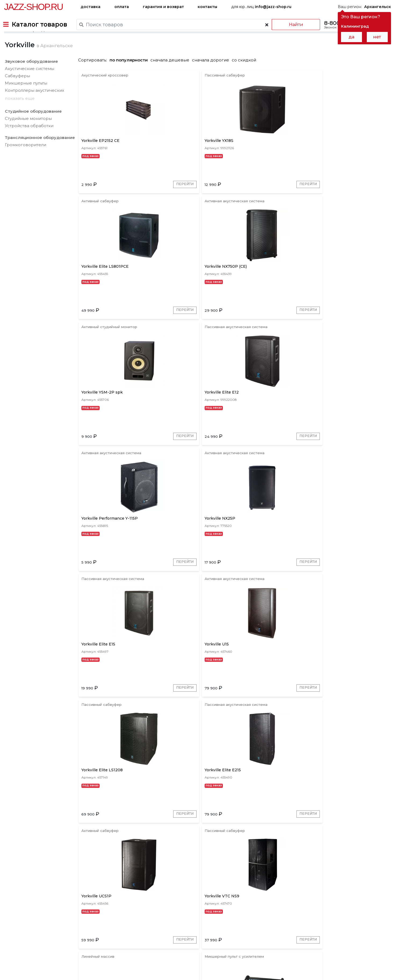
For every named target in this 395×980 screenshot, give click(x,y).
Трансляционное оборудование (39, 156)
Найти (290, 25)
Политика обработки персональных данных (46, 972)
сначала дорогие (212, 78)
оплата (122, 7)
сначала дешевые (172, 78)
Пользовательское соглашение (34, 966)
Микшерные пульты (25, 101)
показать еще (19, 117)
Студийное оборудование (32, 130)
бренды (222, 943)
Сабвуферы (17, 94)
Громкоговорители (25, 163)
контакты (207, 7)
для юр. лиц (261, 7)
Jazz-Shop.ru (33, 7)
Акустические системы (29, 87)
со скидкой (246, 78)
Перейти (139, 210)
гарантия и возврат (163, 7)
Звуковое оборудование (31, 80)
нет (377, 37)
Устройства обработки (28, 144)
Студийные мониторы (28, 137)
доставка (90, 7)
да (351, 37)
